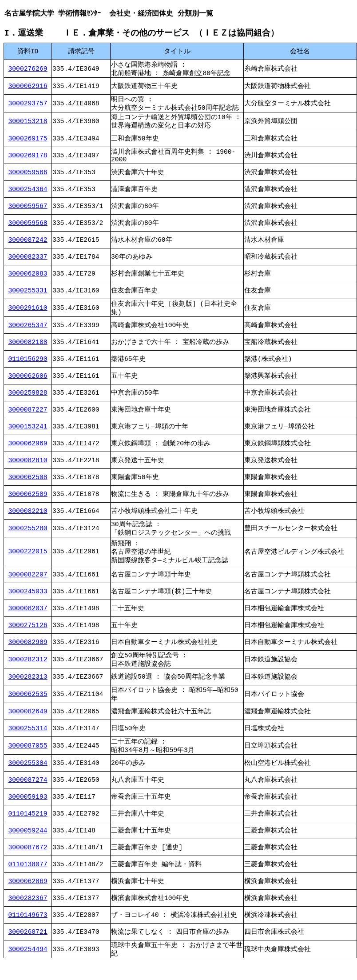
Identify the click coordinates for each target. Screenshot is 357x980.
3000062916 (28, 88)
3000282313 (28, 690)
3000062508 (28, 487)
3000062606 (28, 385)
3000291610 (28, 316)
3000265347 (28, 335)
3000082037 (28, 620)
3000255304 (28, 780)
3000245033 (28, 603)
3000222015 (28, 563)
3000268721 (28, 948)
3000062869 (28, 898)
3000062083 (28, 281)
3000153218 (28, 126)
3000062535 (28, 708)
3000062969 (28, 453)
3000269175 (28, 144)
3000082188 (28, 352)
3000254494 (28, 967)
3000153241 (28, 436)
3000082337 (28, 264)
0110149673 (28, 932)
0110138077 (28, 881)
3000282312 (28, 672)
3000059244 (28, 847)
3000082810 (28, 470)
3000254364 (28, 197)
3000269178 (28, 162)
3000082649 (28, 726)
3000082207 (28, 586)
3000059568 (28, 231)
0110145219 (28, 830)
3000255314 (28, 743)
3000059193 (28, 813)
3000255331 (28, 298)
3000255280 (28, 539)
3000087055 (28, 761)
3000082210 (28, 520)
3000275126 (28, 636)
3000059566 (28, 180)
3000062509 (28, 504)
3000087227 (28, 419)
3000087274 (28, 796)
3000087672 (28, 864)
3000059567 (28, 214)
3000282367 (28, 915)
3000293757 (28, 106)
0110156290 (28, 368)
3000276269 (28, 70)
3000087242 (28, 248)
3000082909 (28, 653)
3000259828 (28, 402)
